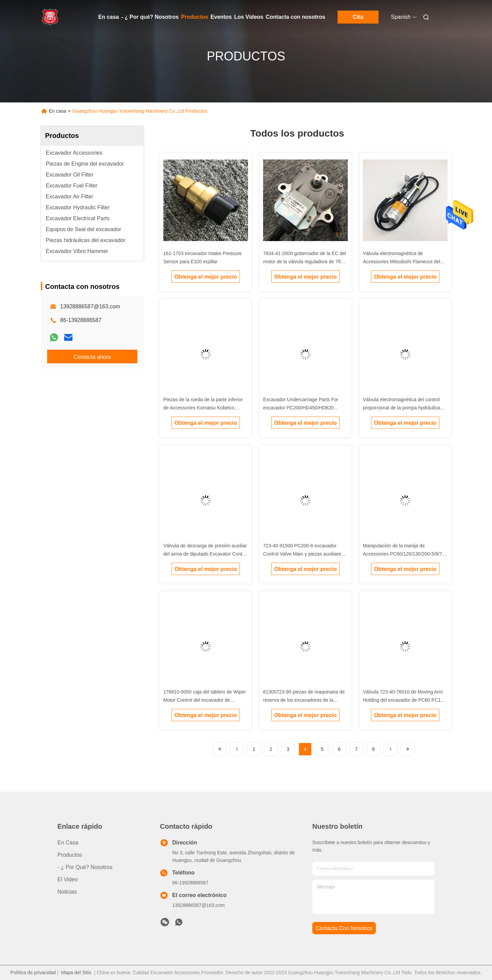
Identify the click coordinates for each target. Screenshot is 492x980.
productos (70, 855)
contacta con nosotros (344, 928)
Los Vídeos (249, 17)
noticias (67, 892)
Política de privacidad (33, 972)
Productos (195, 17)
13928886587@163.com (90, 306)
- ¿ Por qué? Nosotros (150, 17)
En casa (109, 17)
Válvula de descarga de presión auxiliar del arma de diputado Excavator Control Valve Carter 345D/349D (206, 554)
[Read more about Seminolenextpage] (220, 749)
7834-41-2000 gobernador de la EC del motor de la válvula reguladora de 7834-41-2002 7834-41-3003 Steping (305, 262)
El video (67, 879)
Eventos (221, 17)
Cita (358, 17)
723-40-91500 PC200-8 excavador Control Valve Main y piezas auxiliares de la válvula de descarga (303, 554)
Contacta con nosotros (296, 17)
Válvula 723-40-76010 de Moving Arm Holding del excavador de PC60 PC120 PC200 (405, 700)
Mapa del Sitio (76, 972)
